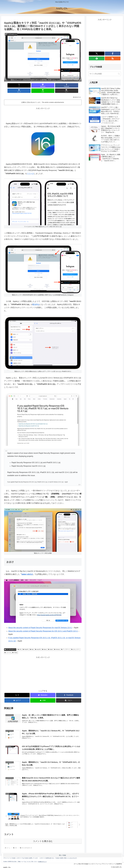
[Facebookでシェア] (36, 85)
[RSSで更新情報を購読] (113, 58)
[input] (105, 74)
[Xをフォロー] (97, 54)
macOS (38, 644)
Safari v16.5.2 (27, 569)
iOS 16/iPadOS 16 (10, 644)
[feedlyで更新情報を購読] (97, 58)
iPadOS (26, 644)
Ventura (57, 644)
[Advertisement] (43, 109)
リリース (30, 168)
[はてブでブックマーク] (49, 85)
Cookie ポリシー (42, 862)
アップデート (66, 644)
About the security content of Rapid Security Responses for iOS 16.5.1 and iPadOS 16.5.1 (43, 626)
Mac (32, 644)
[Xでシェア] (10, 85)
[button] (75, 85)
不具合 (15, 647)
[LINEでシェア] (62, 85)
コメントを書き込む (43, 839)
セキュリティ (76, 644)
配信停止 (36, 299)
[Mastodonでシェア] (23, 85)
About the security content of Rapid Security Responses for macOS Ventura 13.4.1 (40, 622)
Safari (50, 644)
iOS (20, 644)
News (44, 644)
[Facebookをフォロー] (113, 54)
